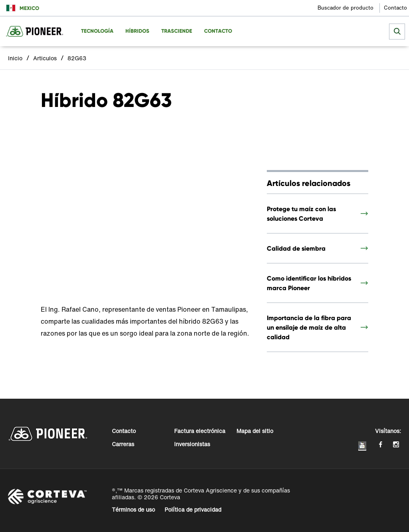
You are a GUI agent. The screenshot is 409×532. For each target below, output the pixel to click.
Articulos (45, 58)
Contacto (395, 8)
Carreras (123, 444)
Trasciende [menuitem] (177, 31)
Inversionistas (192, 444)
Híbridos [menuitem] (137, 31)
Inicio (15, 58)
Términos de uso (133, 509)
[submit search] (397, 32)
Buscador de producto (345, 8)
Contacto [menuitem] (218, 31)
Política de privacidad (193, 509)
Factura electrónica (200, 431)
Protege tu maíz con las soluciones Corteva (301, 214)
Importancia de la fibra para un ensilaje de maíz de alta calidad (309, 327)
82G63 (77, 58)
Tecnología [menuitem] (97, 31)
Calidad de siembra (296, 248)
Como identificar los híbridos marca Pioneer (309, 283)
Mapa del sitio (255, 431)
